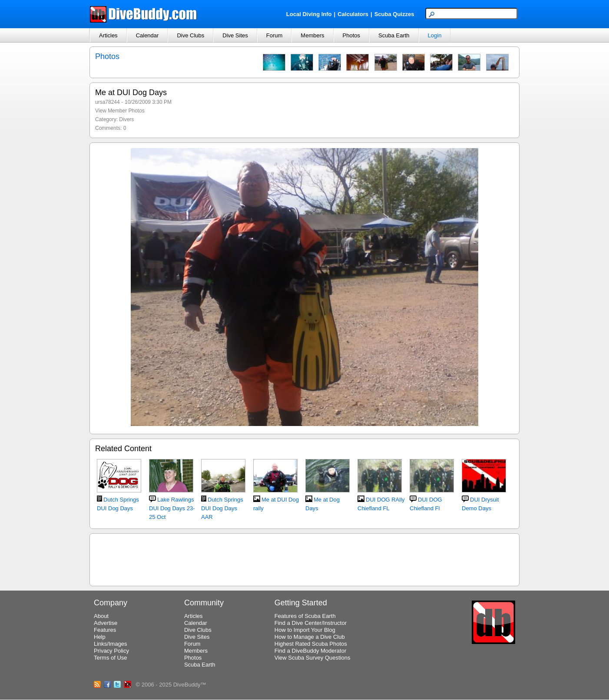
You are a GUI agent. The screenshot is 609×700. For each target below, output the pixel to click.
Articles (108, 35)
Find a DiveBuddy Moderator (310, 651)
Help (100, 637)
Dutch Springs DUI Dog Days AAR (222, 508)
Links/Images (111, 644)
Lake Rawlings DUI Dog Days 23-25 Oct (172, 508)
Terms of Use (111, 658)
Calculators (353, 14)
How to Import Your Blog (305, 630)
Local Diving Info (309, 14)
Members (312, 35)
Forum (275, 35)
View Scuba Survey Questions (313, 658)
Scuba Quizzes (394, 14)
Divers (126, 119)
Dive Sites (235, 35)
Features (105, 630)
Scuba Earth (394, 35)
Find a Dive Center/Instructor (311, 623)
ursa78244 (108, 102)
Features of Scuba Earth (305, 616)
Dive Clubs (190, 35)
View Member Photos (120, 111)
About (101, 616)
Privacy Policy (111, 651)
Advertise (106, 623)
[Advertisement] (304, 558)
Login (435, 35)
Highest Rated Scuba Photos (311, 644)
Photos (351, 35)
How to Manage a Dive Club (310, 637)
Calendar (147, 35)
